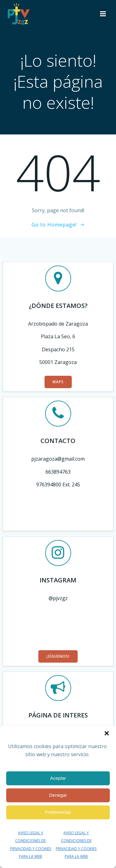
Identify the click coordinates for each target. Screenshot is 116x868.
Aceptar (58, 778)
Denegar (58, 795)
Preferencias (58, 812)
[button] (107, 733)
